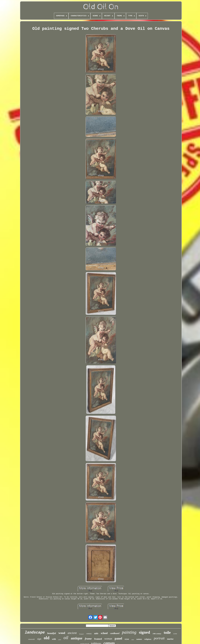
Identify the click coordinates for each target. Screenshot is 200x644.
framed (98, 639)
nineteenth (32, 639)
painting (129, 632)
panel (118, 638)
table (96, 633)
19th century (157, 634)
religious (148, 639)
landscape (35, 633)
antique (77, 638)
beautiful (52, 633)
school (104, 633)
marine (170, 639)
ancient (72, 633)
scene (175, 634)
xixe (127, 639)
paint (60, 640)
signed (144, 632)
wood (62, 633)
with (54, 639)
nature (139, 639)
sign (39, 639)
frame (88, 639)
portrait (159, 638)
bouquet (81, 634)
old (47, 638)
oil (66, 638)
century (89, 634)
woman (108, 639)
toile (167, 632)
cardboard (115, 633)
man (133, 640)
